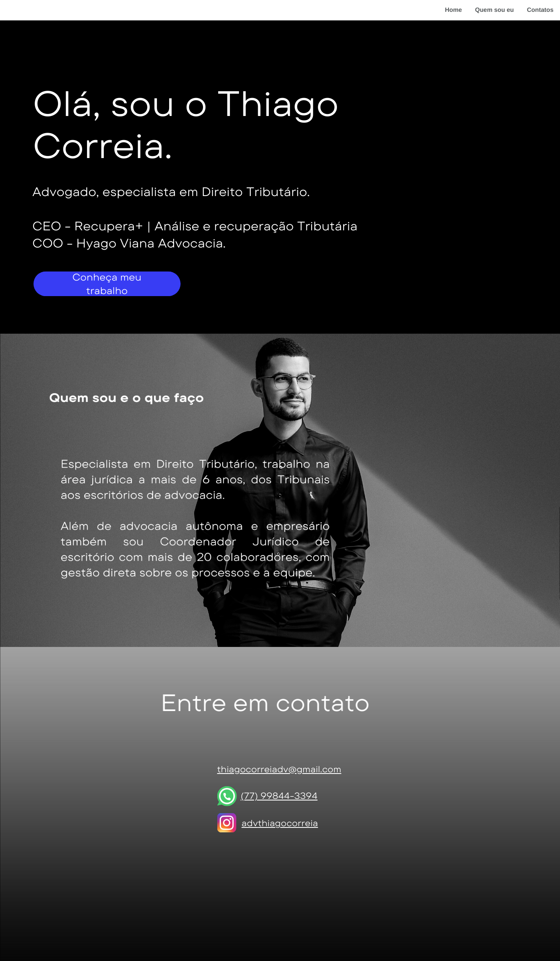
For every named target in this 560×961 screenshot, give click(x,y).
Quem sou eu (494, 10)
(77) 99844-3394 (279, 796)
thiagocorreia (288, 823)
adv (250, 823)
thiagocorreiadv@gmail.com (279, 769)
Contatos (540, 10)
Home (453, 10)
